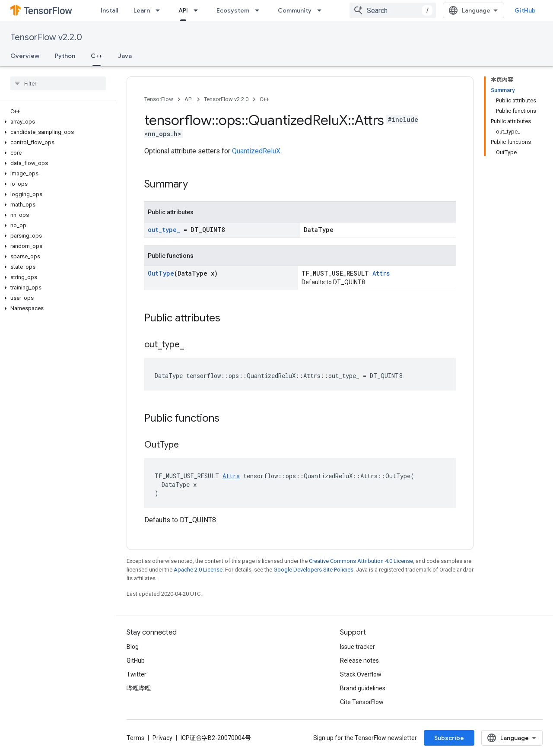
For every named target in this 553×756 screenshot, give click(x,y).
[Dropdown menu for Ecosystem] (260, 10)
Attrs (381, 273)
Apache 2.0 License (198, 570)
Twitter (137, 674)
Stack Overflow (361, 674)
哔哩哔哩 (139, 688)
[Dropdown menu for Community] (322, 10)
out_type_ (164, 230)
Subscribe (449, 738)
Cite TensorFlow (362, 702)
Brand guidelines (363, 688)
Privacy (162, 738)
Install (109, 10)
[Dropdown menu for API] (198, 10)
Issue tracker (358, 647)
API (189, 99)
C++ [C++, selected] (97, 56)
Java (125, 56)
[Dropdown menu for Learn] (160, 10)
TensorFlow (159, 99)
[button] (56, 122)
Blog (133, 647)
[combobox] (393, 10)
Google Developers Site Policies (313, 570)
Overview (25, 56)
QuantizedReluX (256, 151)
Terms (135, 738)
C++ (264, 99)
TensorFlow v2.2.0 (46, 37)
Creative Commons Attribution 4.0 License (361, 561)
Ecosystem (233, 10)
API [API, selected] (183, 10)
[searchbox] (58, 83)
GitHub (525, 10)
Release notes (359, 661)
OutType (161, 273)
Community (295, 10)
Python (65, 56)
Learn (142, 10)
